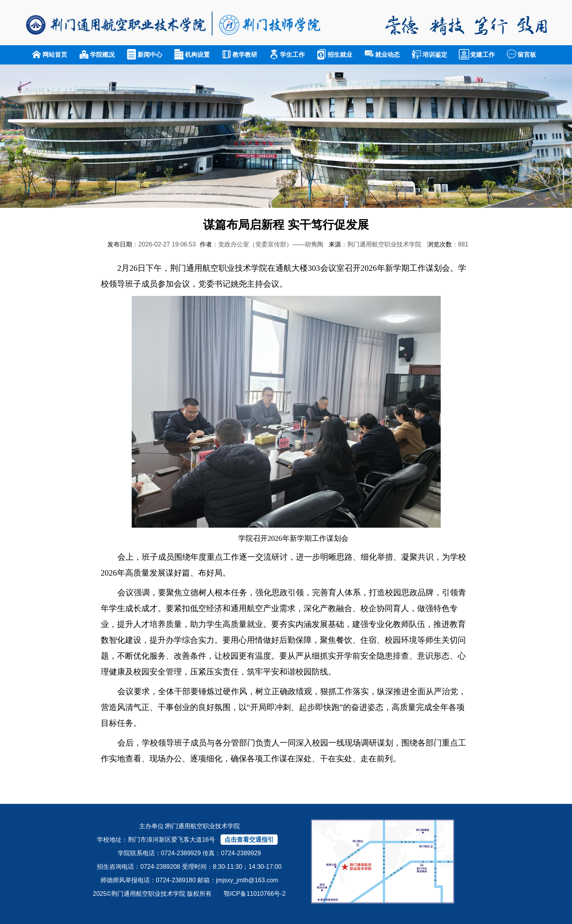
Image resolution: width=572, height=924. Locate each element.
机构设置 (192, 55)
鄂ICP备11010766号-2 (255, 894)
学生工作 (287, 55)
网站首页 (49, 55)
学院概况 (97, 55)
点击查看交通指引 (249, 840)
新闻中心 (144, 55)
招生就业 (334, 55)
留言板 (521, 55)
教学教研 (239, 55)
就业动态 (382, 55)
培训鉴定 (429, 55)
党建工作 (477, 55)
